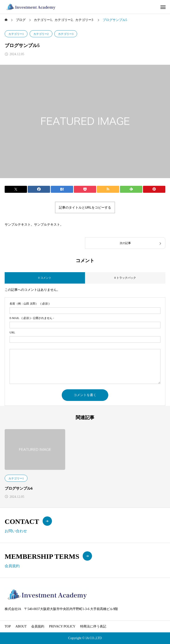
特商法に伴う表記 (93, 626)
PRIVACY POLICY (62, 626)
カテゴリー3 (66, 34)
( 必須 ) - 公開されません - (32, 318)
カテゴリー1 (16, 34)
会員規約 (38, 626)
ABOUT (21, 626)
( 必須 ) (29, 304)
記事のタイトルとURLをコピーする (85, 207)
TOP (8, 626)
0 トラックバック (125, 278)
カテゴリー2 (41, 34)
